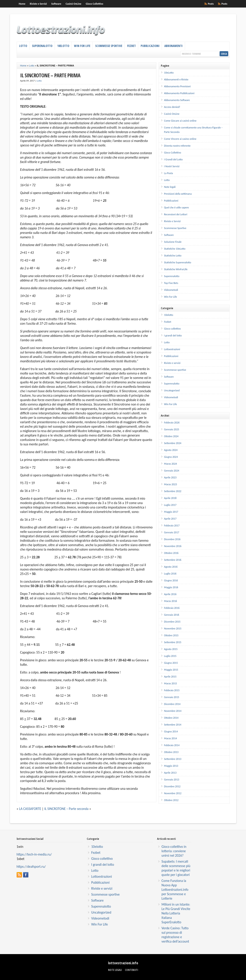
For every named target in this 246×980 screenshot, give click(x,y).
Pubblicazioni (150, 46)
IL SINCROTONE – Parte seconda (66, 809)
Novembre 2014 (173, 711)
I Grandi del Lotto (173, 159)
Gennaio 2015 (172, 697)
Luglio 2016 (170, 574)
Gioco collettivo (172, 329)
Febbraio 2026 (172, 423)
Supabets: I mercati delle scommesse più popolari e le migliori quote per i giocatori (176, 868)
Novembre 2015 (173, 629)
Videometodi (171, 290)
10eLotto (63, 46)
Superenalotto (42, 46)
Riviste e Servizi (38, 4)
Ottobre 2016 (171, 553)
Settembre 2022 (173, 491)
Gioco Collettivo (95, 4)
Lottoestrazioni (172, 349)
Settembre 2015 (173, 642)
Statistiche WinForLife (176, 269)
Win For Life (82, 46)
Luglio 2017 (170, 505)
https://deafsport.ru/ (31, 866)
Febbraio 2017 (172, 526)
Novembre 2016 (173, 546)
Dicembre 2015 (172, 622)
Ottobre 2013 (171, 752)
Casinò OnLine (74, 4)
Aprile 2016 (170, 594)
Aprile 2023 (170, 477)
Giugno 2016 (171, 580)
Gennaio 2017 (172, 532)
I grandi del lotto (173, 336)
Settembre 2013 (173, 759)
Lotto (23, 46)
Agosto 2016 (171, 567)
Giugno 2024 (171, 457)
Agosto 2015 (171, 649)
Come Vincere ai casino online (180, 139)
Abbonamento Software (177, 100)
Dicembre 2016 (172, 539)
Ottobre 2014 (171, 718)
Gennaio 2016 (172, 615)
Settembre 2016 (173, 560)
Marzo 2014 (171, 738)
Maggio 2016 (171, 587)
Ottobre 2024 (171, 436)
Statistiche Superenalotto (178, 262)
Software (56, 4)
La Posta (169, 173)
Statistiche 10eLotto (175, 249)
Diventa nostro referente (177, 146)
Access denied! (172, 107)
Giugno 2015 (171, 663)
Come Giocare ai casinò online (180, 121)
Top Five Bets (171, 283)
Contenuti (132, 970)
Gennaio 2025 (172, 429)
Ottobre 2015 (171, 635)
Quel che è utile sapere (177, 208)
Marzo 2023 (171, 484)
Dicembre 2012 (172, 786)
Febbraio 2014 (172, 745)
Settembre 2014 (173, 725)
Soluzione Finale (173, 242)
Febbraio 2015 (172, 690)
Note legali (170, 187)
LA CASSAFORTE (30, 809)
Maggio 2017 (171, 512)
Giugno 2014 (171, 732)
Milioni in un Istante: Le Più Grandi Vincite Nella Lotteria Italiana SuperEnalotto (176, 913)
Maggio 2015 (171, 670)
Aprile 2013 (170, 773)
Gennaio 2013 (172, 780)
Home (22, 4)
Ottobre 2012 (171, 800)
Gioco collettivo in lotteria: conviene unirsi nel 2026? (174, 851)
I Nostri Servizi (172, 166)
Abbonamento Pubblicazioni (179, 93)
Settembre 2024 (173, 443)
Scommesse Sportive (109, 46)
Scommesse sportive (175, 370)
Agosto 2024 (171, 450)
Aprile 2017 (170, 519)
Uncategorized (172, 390)
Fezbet (131, 46)
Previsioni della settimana (178, 194)
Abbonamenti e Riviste (176, 80)
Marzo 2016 (171, 601)
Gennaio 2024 (172, 471)
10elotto (169, 315)
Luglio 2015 (170, 656)
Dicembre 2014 (172, 704)
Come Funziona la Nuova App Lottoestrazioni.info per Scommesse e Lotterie (175, 890)
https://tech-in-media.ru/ (34, 854)
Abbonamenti (173, 46)
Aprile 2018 (170, 498)
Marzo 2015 (171, 683)
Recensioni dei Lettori (176, 214)
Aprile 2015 (170, 677)
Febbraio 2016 (172, 608)
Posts (224, 4)
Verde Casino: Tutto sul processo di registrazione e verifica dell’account (175, 935)
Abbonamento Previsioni (177, 86)
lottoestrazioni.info (123, 963)
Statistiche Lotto (173, 256)
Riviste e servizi (172, 363)
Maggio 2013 (171, 766)
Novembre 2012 (173, 793)
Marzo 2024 (171, 464)
